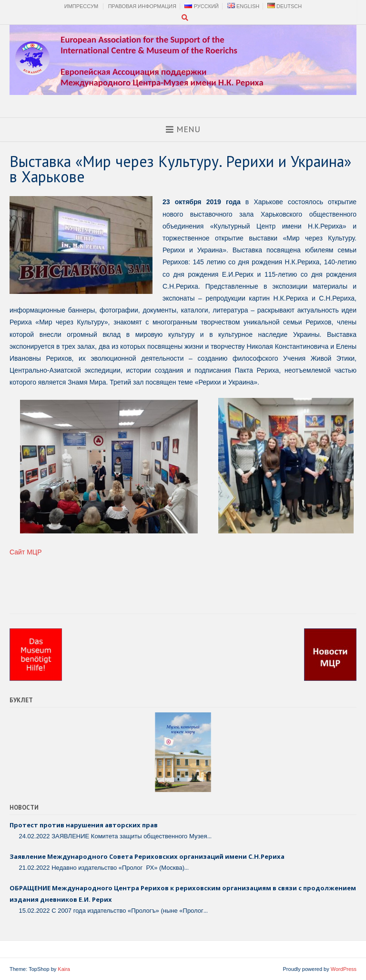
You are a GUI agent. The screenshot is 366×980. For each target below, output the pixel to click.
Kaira (64, 969)
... (209, 836)
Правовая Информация (142, 6)
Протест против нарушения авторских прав (84, 825)
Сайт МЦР (26, 552)
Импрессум (81, 6)
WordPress (344, 969)
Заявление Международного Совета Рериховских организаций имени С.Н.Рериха (147, 856)
